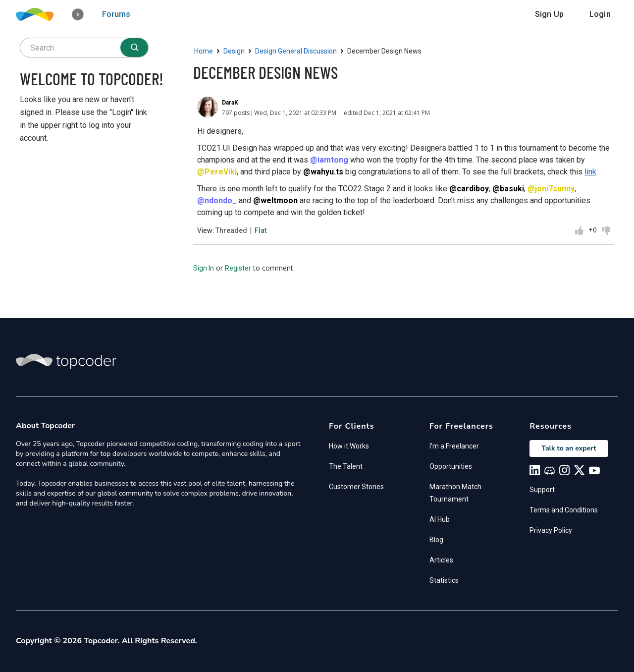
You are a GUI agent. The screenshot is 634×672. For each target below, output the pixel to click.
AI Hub (440, 519)
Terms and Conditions (564, 510)
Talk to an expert (569, 448)
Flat (261, 230)
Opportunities (451, 466)
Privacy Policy (551, 530)
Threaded (231, 230)
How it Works (349, 446)
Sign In (204, 268)
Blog (436, 540)
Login (600, 14)
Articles (441, 560)
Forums (116, 14)
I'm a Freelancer (454, 446)
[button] (78, 15)
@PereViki (217, 172)
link (590, 172)
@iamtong (329, 160)
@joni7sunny (551, 189)
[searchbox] (84, 48)
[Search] (134, 48)
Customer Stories (356, 487)
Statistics (444, 580)
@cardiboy (469, 189)
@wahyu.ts (323, 172)
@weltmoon (275, 200)
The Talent (346, 466)
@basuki (508, 189)
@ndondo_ (217, 200)
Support (542, 490)
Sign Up (549, 14)
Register (238, 268)
